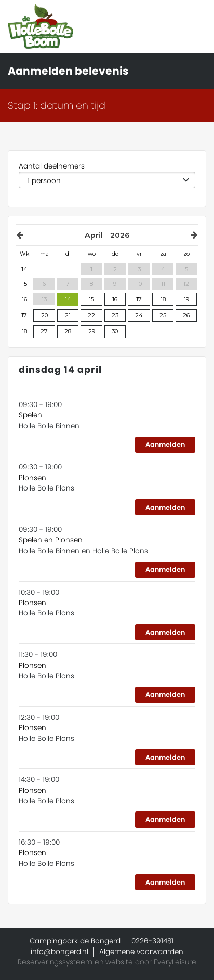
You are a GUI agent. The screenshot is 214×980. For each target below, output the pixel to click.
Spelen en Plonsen (51, 540)
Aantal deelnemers (52, 166)
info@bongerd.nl (59, 952)
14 (68, 299)
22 (91, 315)
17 (139, 299)
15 (91, 299)
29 (92, 331)
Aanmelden (165, 445)
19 (186, 299)
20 (44, 315)
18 (163, 299)
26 (186, 315)
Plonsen (32, 478)
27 (44, 331)
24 (139, 315)
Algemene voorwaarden (141, 952)
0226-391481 (152, 941)
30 (115, 331)
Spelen (30, 415)
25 (163, 315)
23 (115, 315)
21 (68, 315)
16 (115, 299)
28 (68, 331)
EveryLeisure (175, 962)
